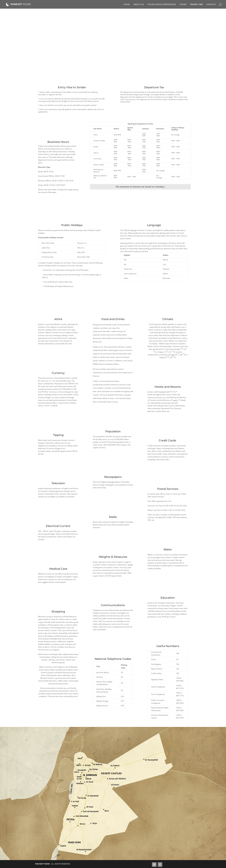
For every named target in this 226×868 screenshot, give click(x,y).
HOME (127, 4)
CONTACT (211, 4)
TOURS (183, 4)
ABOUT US (139, 4)
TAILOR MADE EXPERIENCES (162, 4)
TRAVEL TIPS (196, 4)
